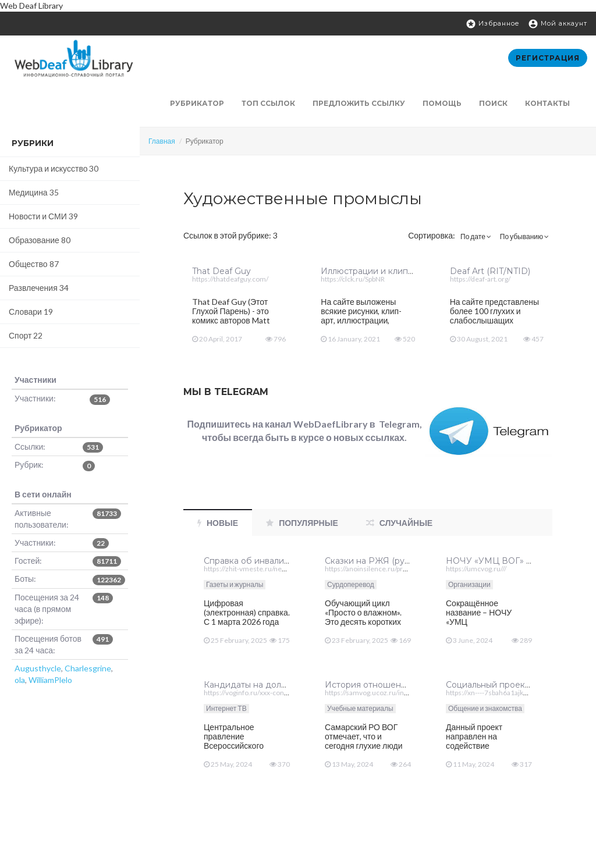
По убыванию (524, 236)
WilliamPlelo (50, 680)
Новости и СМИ (43, 216)
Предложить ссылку (359, 103)
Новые (218, 523)
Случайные (399, 523)
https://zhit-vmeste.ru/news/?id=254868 (267, 569)
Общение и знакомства (485, 708)
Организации (469, 584)
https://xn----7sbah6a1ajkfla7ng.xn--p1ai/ (509, 693)
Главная (162, 141)
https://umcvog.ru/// (476, 569)
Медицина (34, 192)
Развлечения (39, 288)
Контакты (547, 103)
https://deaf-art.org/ (480, 279)
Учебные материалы (360, 708)
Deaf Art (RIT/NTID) (490, 271)
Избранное (493, 24)
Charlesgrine (88, 668)
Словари (31, 312)
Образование (40, 240)
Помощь (442, 103)
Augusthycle (38, 668)
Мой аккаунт (558, 24)
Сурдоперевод (351, 584)
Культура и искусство (54, 168)
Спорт (26, 335)
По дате (476, 236)
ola (20, 680)
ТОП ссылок (268, 103)
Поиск (493, 103)
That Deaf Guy (221, 271)
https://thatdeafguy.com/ (230, 279)
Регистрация (548, 58)
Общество (34, 264)
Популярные (302, 523)
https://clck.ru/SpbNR (353, 279)
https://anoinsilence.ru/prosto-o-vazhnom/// (393, 569)
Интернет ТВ (226, 708)
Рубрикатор (197, 103)
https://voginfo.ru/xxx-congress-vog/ (260, 693)
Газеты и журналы (235, 584)
